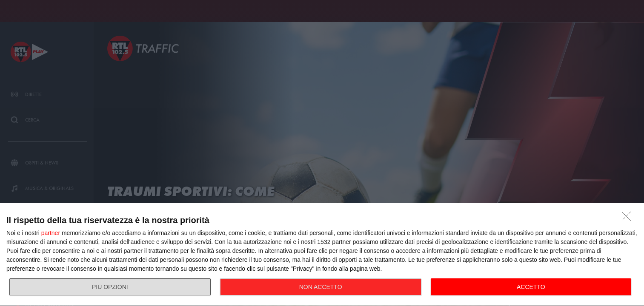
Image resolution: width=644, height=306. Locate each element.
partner (51, 233)
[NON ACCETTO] (629, 218)
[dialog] (322, 255)
